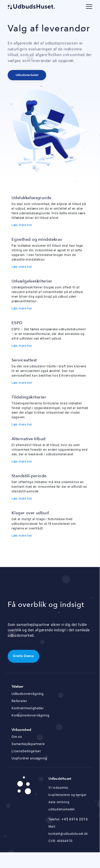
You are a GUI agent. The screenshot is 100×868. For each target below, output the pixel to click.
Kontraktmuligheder (28, 708)
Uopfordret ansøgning (29, 758)
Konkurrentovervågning (30, 715)
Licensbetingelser (26, 751)
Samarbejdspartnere (28, 744)
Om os (17, 737)
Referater (19, 701)
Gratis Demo (23, 656)
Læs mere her (22, 225)
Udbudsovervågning (28, 694)
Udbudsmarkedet (27, 75)
